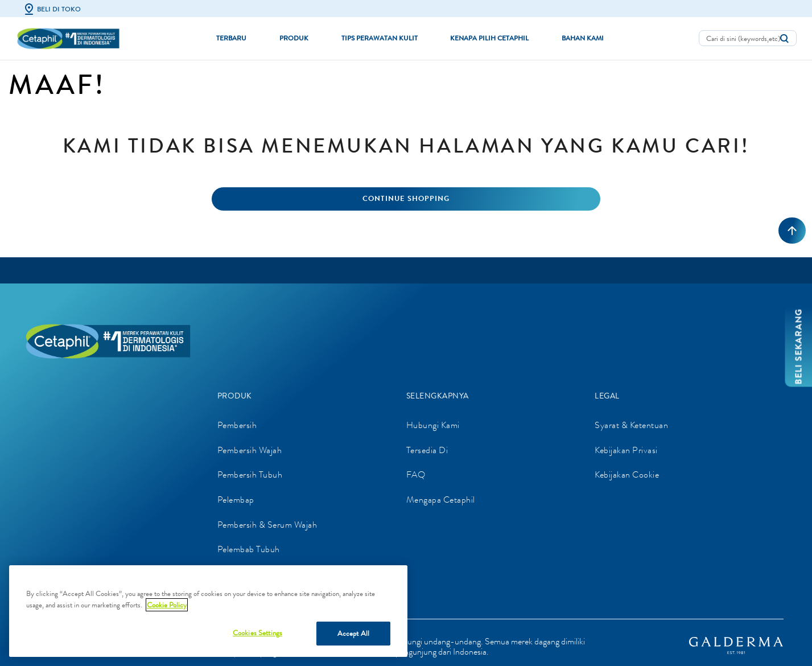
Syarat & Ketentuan (631, 425)
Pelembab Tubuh (249, 549)
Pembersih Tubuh (250, 474)
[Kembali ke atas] (792, 231)
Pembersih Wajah (250, 450)
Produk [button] (294, 38)
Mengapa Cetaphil (441, 499)
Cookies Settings (257, 633)
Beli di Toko (51, 9)
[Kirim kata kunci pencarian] (784, 39)
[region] (208, 611)
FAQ (416, 474)
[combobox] (748, 38)
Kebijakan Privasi (626, 450)
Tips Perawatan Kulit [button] (380, 38)
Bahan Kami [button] (583, 38)
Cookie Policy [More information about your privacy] (167, 605)
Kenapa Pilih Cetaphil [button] (489, 38)
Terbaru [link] (231, 38)
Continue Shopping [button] (406, 198)
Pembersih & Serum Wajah (267, 525)
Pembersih (237, 425)
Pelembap (236, 499)
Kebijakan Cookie (627, 474)
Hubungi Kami (433, 425)
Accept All (353, 633)
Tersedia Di (427, 450)
